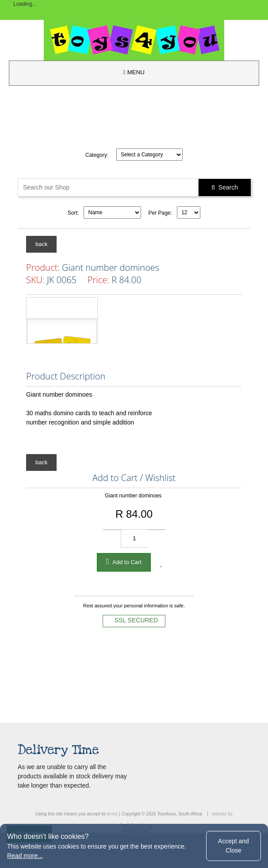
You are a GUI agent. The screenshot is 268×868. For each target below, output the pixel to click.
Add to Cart (124, 561)
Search (225, 187)
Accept (234, 846)
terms (112, 814)
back (41, 244)
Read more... (25, 856)
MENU (134, 72)
